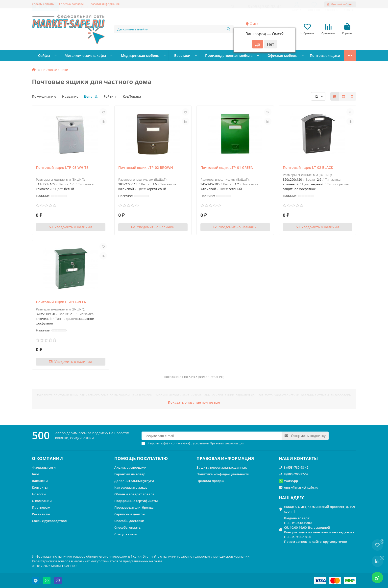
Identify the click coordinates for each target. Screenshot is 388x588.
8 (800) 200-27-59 (296, 474)
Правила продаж (210, 481)
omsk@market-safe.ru (301, 487)
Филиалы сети (44, 467)
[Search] (174, 29)
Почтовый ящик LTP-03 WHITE (62, 168)
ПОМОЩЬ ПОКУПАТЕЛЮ (141, 458)
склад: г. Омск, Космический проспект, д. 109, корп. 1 (320, 509)
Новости (39, 494)
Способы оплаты (43, 4)
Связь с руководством (50, 521)
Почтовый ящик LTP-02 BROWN (146, 168)
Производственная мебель (209, 56)
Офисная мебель (257, 56)
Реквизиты (41, 514)
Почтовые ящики (55, 70)
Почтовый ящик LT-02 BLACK (308, 168)
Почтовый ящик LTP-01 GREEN (227, 168)
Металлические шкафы (80, 56)
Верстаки (167, 56)
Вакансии (40, 481)
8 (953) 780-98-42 (296, 467)
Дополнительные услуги (134, 481)
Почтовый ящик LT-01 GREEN (61, 302)
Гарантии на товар (130, 474)
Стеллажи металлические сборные (311, 56)
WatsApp (291, 481)
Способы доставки (71, 4)
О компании (42, 501)
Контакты (40, 487)
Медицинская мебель (129, 56)
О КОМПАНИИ (47, 458)
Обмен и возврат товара (134, 494)
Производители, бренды (134, 507)
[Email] (212, 436)
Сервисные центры (130, 514)
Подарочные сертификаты (136, 501)
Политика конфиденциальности (223, 474)
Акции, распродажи (130, 467)
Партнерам (41, 507)
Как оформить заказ (131, 487)
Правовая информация (104, 4)
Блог (36, 474)
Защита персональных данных (222, 467)
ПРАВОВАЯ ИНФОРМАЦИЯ (225, 458)
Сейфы (43, 56)
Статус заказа (126, 534)
